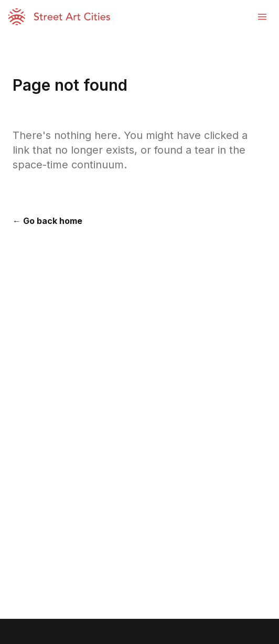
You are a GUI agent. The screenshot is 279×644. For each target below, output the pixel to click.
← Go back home (47, 221)
